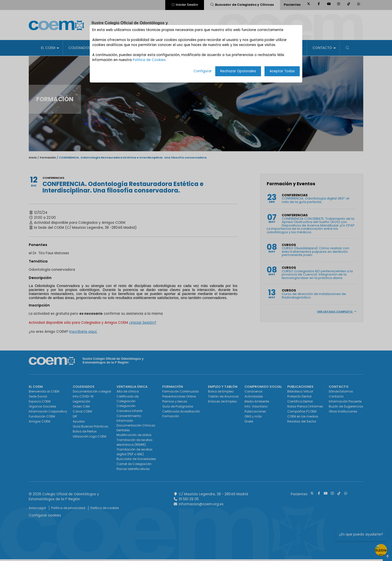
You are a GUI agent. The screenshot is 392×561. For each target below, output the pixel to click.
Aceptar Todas (282, 71)
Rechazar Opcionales (238, 71)
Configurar (203, 71)
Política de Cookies (149, 60)
